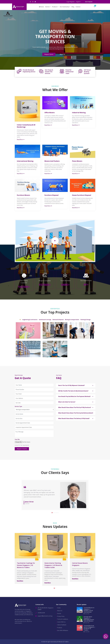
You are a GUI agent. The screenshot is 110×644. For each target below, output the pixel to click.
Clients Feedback (62, 625)
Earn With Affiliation (63, 630)
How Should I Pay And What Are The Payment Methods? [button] (74, 396)
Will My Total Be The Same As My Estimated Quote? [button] (73, 391)
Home (41, 7)
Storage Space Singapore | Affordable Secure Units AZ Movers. (89, 619)
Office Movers (50, 113)
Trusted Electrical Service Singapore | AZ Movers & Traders (89, 628)
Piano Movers (77, 161)
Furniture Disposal (51, 195)
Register (72, 2)
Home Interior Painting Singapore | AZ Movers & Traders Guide (53, 565)
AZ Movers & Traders (63, 642)
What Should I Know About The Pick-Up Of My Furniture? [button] (75, 407)
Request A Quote (22, 449)
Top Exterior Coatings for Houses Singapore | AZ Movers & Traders (26, 565)
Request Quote (49, 54)
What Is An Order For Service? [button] (67, 402)
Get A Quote (89, 2)
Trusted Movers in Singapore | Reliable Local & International (89, 610)
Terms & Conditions (63, 619)
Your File (17, 439)
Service (47, 7)
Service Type (18, 406)
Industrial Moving (79, 113)
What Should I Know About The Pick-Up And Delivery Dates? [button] (75, 413)
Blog (73, 7)
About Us (62, 54)
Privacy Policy (61, 616)
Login (68, 2)
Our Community (64, 7)
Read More (21, 139)
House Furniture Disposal (82, 195)
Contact (78, 7)
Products (55, 7)
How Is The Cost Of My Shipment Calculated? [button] (71, 385)
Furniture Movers (23, 195)
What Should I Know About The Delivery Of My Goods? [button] (74, 418)
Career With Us (61, 622)
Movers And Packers (52, 161)
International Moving (25, 161)
